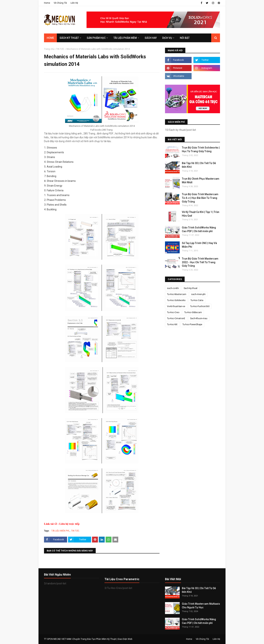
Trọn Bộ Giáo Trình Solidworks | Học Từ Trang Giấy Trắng (201, 149)
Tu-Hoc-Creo (173, 312)
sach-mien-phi (198, 294)
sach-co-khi (173, 288)
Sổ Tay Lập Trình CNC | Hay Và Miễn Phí (199, 245)
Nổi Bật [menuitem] (185, 38)
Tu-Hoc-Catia (197, 300)
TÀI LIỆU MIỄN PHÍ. (60, 531)
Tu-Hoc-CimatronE (176, 318)
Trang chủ (49, 49)
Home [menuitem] (50, 38)
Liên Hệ (74, 3)
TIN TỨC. (60, 49)
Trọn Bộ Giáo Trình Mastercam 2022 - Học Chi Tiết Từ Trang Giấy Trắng (200, 262)
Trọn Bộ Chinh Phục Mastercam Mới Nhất (201, 181)
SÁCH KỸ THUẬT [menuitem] (69, 38)
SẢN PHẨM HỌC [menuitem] (96, 38)
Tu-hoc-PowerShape (192, 324)
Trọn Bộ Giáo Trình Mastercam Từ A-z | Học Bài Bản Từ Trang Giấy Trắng (200, 198)
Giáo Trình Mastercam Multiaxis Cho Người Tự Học (201, 606)
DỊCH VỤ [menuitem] (167, 38)
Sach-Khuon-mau (199, 318)
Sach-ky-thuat (191, 288)
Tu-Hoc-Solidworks (176, 300)
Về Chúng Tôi (60, 3)
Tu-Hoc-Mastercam (177, 294)
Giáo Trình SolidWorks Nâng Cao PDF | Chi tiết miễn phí (199, 229)
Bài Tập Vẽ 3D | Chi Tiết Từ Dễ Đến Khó (199, 165)
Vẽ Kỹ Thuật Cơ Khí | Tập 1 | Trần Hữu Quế (201, 214)
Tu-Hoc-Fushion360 (200, 306)
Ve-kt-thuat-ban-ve (176, 306)
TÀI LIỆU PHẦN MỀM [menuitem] (125, 38)
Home (47, 3)
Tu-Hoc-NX (172, 324)
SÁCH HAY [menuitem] (151, 38)
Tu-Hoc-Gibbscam (193, 312)
